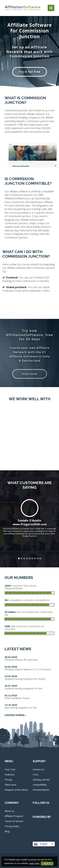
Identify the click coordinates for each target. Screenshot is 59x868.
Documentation (41, 790)
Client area (10, 785)
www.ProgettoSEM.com (30, 524)
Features (10, 774)
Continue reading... (15, 715)
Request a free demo (16, 790)
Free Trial (10, 769)
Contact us (38, 769)
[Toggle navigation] (51, 8)
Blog (7, 831)
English (43, 844)
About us (10, 811)
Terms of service (14, 821)
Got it (47, 863)
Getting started (41, 780)
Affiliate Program (14, 816)
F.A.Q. (36, 774)
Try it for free (30, 72)
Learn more (34, 863)
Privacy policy (12, 826)
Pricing (8, 780)
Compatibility (40, 785)
